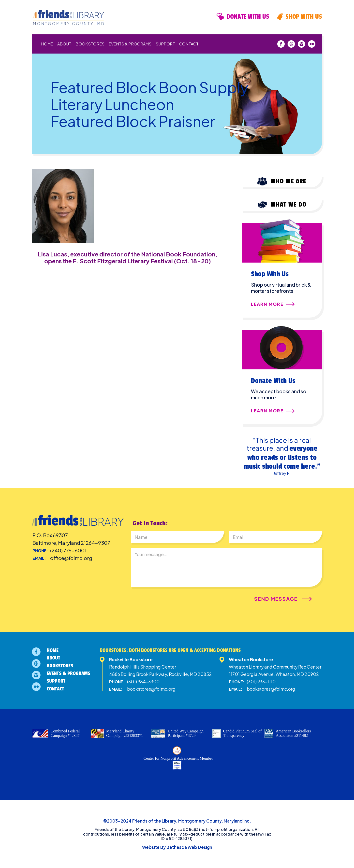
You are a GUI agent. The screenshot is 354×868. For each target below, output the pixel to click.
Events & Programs (130, 44)
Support (165, 44)
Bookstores (90, 44)
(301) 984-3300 (143, 681)
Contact (189, 44)
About (64, 44)
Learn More (267, 304)
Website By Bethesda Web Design (177, 847)
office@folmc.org (71, 558)
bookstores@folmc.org (151, 689)
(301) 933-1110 (261, 681)
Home (47, 44)
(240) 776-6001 (68, 550)
